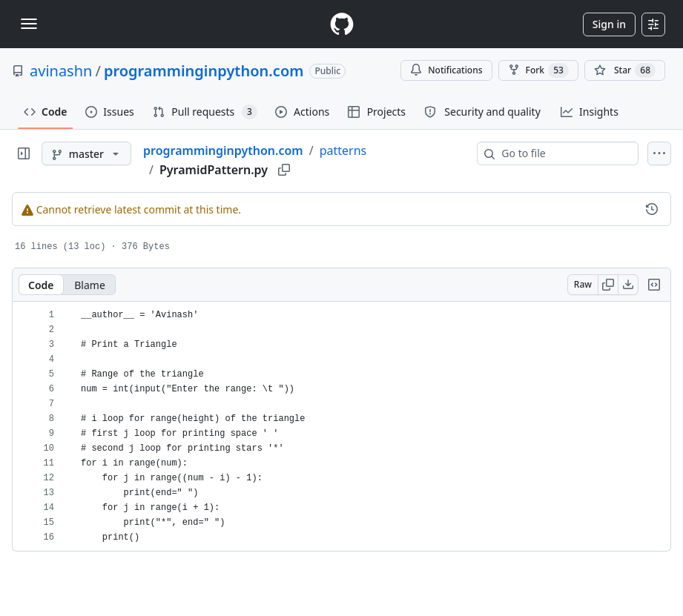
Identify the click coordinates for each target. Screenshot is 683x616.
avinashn (61, 71)
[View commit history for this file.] (652, 209)
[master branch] (86, 153)
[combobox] (564, 153)
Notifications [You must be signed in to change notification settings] (446, 70)
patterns (343, 150)
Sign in (609, 24)
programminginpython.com (204, 71)
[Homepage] (342, 24)
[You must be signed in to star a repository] (625, 70)
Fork (538, 70)
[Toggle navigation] (29, 24)
